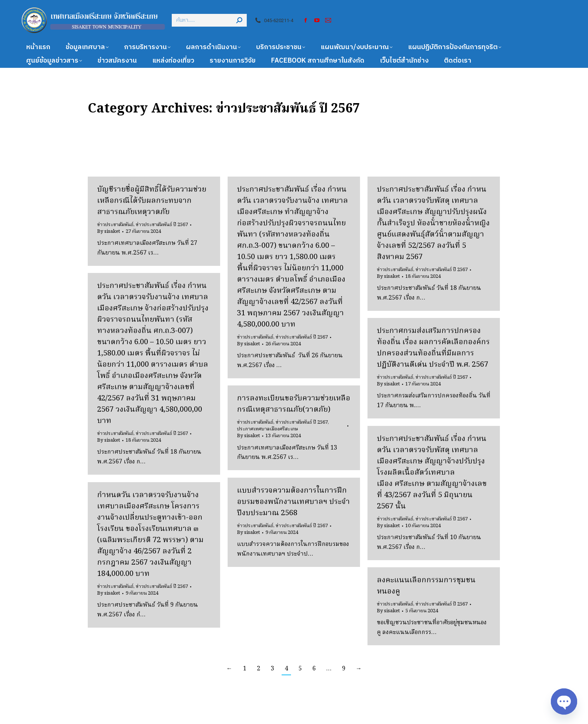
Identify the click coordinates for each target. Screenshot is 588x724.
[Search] (209, 20)
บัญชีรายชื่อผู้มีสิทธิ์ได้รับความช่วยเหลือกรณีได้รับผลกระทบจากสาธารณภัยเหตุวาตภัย (152, 201)
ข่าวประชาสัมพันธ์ (115, 225)
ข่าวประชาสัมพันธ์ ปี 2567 (162, 225)
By (109, 232)
